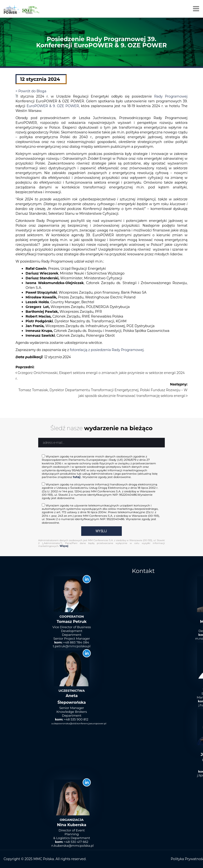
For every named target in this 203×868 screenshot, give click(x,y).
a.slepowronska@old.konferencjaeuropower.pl (79, 723)
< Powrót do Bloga (31, 91)
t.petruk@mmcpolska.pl (72, 646)
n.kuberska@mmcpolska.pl (72, 846)
